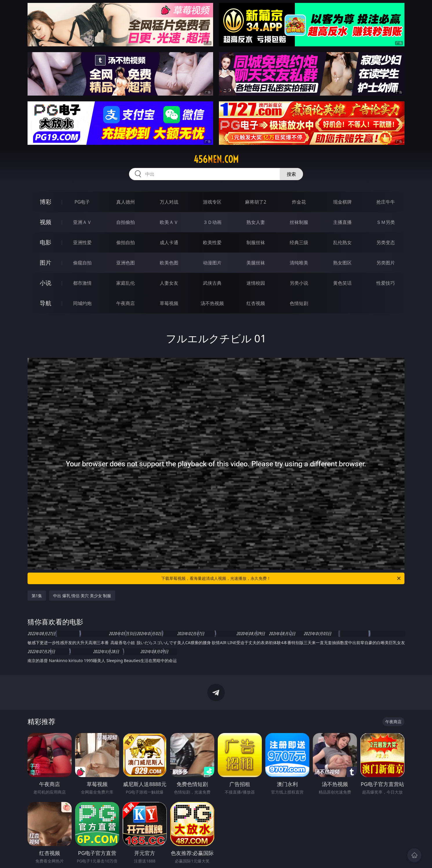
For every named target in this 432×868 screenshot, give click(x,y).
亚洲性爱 (82, 242)
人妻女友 (169, 283)
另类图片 (386, 263)
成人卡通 (169, 242)
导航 (46, 303)
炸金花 (299, 202)
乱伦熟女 (342, 242)
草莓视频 (169, 303)
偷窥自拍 (82, 263)
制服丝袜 (256, 242)
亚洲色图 (126, 263)
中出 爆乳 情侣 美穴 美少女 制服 (82, 596)
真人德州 (126, 202)
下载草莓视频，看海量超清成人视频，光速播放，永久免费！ (281, 578)
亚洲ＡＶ (82, 222)
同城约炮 (82, 303)
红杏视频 (256, 303)
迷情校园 (256, 283)
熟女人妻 (256, 222)
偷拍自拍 (126, 242)
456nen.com (216, 159)
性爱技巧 (386, 283)
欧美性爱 (212, 242)
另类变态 (386, 242)
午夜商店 (126, 303)
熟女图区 (342, 263)
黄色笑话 (342, 283)
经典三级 (299, 242)
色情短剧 (299, 303)
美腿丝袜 (256, 263)
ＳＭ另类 (386, 222)
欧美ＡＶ (169, 222)
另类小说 (299, 283)
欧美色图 (169, 263)
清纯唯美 (299, 263)
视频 (46, 222)
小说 (46, 283)
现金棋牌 (342, 202)
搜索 (291, 174)
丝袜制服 (299, 222)
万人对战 (169, 202)
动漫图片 (212, 263)
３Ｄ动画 (212, 222)
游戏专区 (212, 202)
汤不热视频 (212, 303)
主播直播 (342, 222)
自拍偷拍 (126, 222)
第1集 (37, 596)
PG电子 (82, 202)
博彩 (46, 202)
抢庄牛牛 (386, 202)
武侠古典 (212, 283)
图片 (46, 263)
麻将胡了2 (256, 202)
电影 (46, 242)
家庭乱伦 (126, 283)
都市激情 (82, 283)
